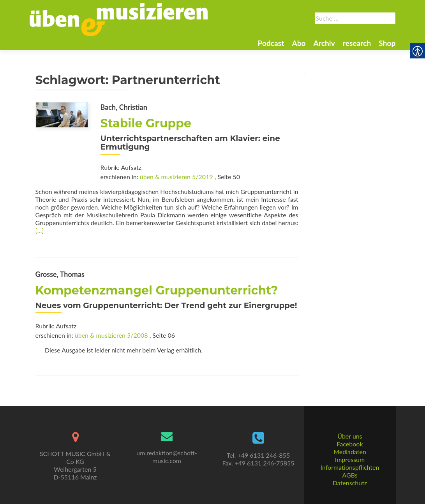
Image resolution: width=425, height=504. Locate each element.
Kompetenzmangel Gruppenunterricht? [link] (157, 290)
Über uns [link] (350, 436)
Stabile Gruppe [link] (146, 123)
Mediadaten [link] (350, 452)
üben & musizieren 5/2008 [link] (111, 335)
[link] (119, 19)
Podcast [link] (271, 43)
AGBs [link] (350, 475)
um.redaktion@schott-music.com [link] (167, 457)
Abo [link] (299, 43)
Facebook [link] (350, 444)
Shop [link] (387, 43)
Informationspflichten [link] (350, 467)
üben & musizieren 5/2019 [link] (176, 177)
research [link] (357, 43)
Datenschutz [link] (350, 483)
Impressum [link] (350, 459)
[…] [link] (40, 230)
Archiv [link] (324, 43)
